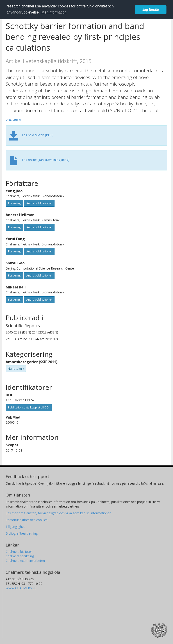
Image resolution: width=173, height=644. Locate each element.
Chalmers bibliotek (19, 552)
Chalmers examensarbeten (25, 561)
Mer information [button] (54, 12)
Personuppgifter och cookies (27, 520)
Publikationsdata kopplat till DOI (29, 407)
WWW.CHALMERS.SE (21, 588)
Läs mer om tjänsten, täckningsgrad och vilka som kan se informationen (58, 513)
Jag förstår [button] (151, 10)
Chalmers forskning (20, 556)
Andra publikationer (39, 203)
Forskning (14, 203)
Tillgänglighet (15, 527)
